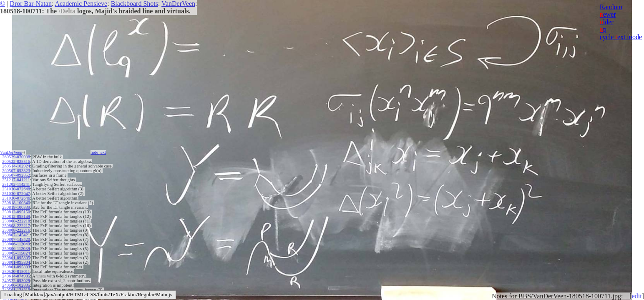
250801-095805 (16, 258)
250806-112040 (16, 244)
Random (611, 7)
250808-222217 (16, 226)
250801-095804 (16, 262)
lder (607, 22)
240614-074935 (16, 276)
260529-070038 (16, 157)
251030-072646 (16, 198)
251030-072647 (16, 194)
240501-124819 (16, 290)
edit (637, 296)
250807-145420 (16, 239)
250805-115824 (16, 253)
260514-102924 (16, 166)
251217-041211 (16, 180)
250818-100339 (16, 207)
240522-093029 (16, 281)
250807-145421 (16, 235)
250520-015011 (16, 271)
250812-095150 (16, 212)
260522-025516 (16, 161)
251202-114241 (16, 184)
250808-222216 (16, 230)
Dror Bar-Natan (31, 4)
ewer (608, 14)
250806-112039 (16, 249)
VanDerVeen (178, 4)
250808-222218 (16, 221)
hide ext (98, 152)
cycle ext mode (621, 37)
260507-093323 (16, 171)
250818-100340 (16, 203)
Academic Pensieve (81, 4)
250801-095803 (16, 267)
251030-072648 (16, 189)
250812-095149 (16, 216)
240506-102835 (16, 285)
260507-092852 (16, 175)
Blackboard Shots (135, 4)
